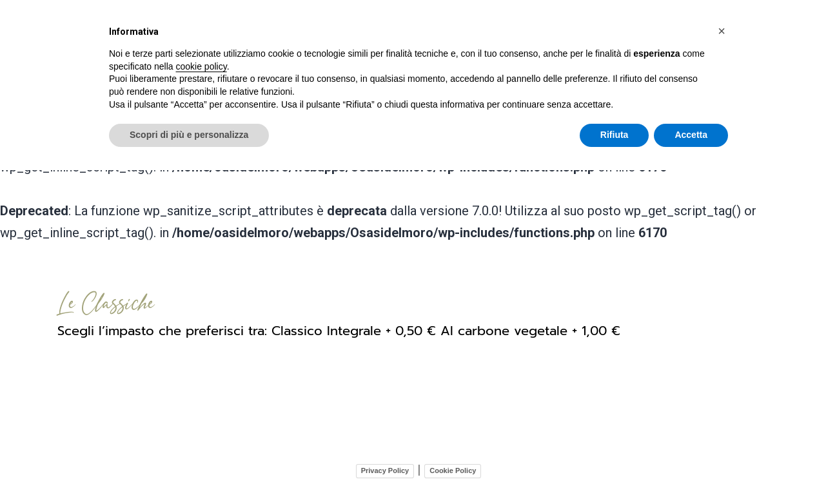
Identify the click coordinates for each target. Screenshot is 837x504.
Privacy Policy (385, 468)
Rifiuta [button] (615, 135)
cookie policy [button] (202, 66)
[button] (722, 31)
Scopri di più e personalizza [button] (189, 135)
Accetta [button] (691, 135)
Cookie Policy (453, 468)
